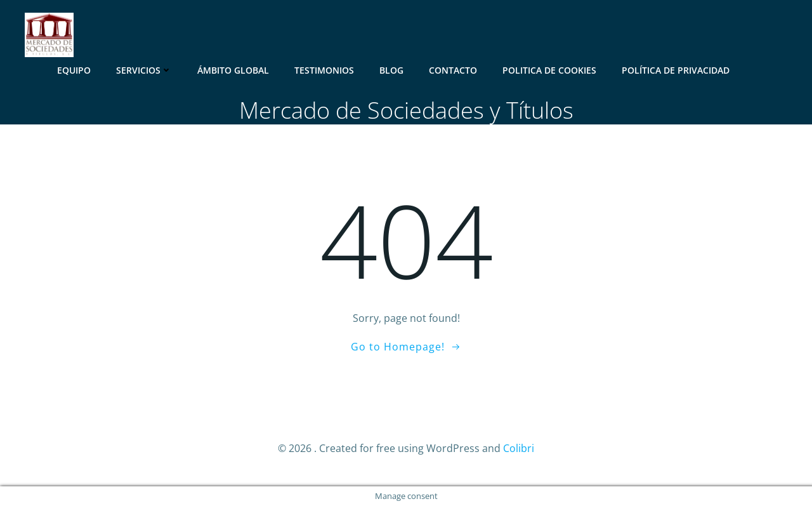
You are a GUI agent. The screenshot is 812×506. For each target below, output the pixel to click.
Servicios (144, 70)
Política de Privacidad (676, 70)
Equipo (74, 70)
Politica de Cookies (549, 70)
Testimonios (324, 70)
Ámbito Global (233, 70)
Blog (391, 70)
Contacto (453, 70)
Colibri (519, 448)
